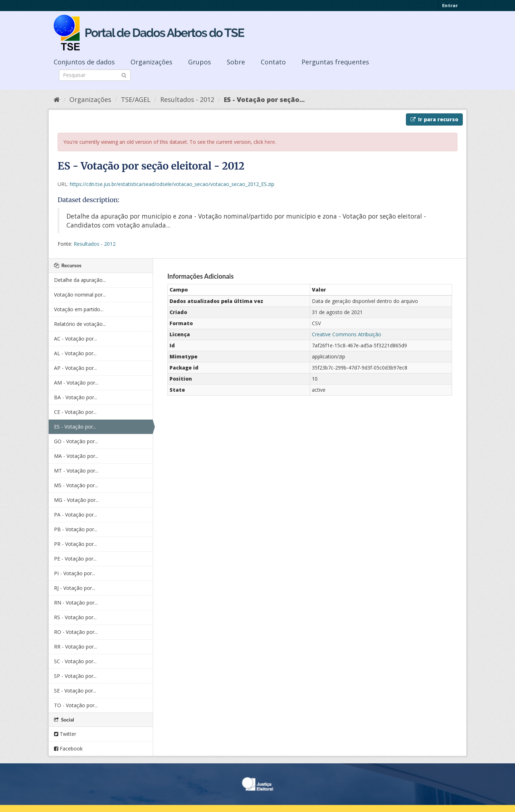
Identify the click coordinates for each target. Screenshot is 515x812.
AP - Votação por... (75, 368)
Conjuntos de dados (84, 62)
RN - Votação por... (76, 603)
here (270, 142)
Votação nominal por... (80, 295)
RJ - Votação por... (75, 588)
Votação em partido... (79, 309)
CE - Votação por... (75, 412)
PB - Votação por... (76, 529)
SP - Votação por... (75, 676)
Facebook (68, 749)
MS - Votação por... (76, 485)
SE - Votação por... (75, 691)
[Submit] (124, 75)
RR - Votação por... (75, 647)
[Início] (57, 99)
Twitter (65, 734)
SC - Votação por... (75, 661)
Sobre (236, 62)
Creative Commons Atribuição (347, 334)
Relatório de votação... (80, 324)
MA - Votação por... (76, 456)
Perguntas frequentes (335, 62)
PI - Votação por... (75, 573)
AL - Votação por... (75, 353)
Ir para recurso (434, 119)
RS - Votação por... (75, 617)
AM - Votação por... (76, 383)
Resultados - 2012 (187, 99)
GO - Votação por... (76, 441)
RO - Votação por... (76, 632)
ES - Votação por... (75, 427)
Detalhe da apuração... (80, 280)
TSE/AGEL (136, 99)
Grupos (200, 62)
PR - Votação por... (75, 544)
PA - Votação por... (75, 515)
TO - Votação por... (76, 705)
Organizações (151, 62)
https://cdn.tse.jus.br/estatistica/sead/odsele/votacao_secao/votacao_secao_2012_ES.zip (172, 184)
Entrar (450, 5)
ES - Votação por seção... (264, 99)
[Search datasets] (95, 75)
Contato (273, 62)
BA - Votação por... (76, 397)
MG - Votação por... (76, 500)
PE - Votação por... (75, 559)
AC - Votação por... (75, 339)
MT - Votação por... (76, 471)
